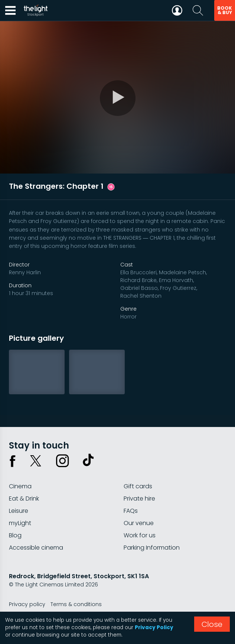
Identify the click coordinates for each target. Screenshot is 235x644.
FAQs (131, 511)
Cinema (20, 486)
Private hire (139, 499)
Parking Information (152, 548)
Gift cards (138, 486)
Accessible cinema (36, 548)
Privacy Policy (154, 627)
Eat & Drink (24, 499)
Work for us (140, 535)
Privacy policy (27, 604)
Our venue (139, 523)
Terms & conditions (76, 604)
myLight (20, 523)
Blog (15, 535)
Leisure (19, 511)
